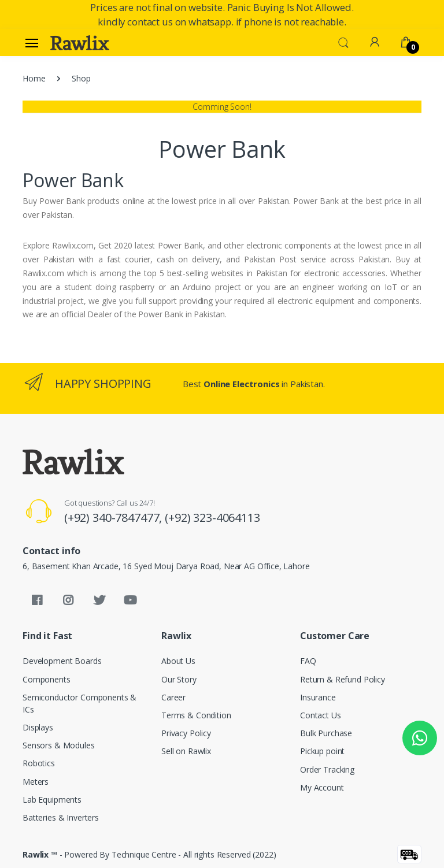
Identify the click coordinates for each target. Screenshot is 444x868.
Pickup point (322, 751)
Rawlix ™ (40, 854)
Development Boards (62, 661)
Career (173, 697)
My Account (322, 787)
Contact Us (321, 715)
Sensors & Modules (59, 745)
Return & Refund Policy (343, 679)
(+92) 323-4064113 (212, 518)
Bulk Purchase (326, 733)
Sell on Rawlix (186, 751)
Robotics (39, 763)
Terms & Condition (196, 715)
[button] (343, 42)
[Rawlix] (80, 43)
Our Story (179, 679)
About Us (178, 661)
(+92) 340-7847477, (114, 518)
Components (47, 679)
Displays (38, 727)
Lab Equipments (52, 800)
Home (34, 78)
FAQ (308, 661)
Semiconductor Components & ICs (79, 703)
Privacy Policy (186, 733)
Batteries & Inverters (61, 817)
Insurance (318, 697)
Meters (36, 782)
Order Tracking (327, 769)
